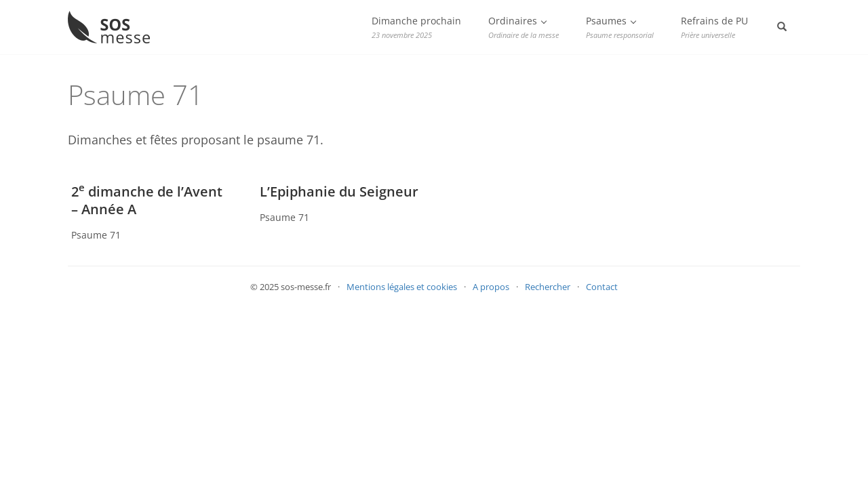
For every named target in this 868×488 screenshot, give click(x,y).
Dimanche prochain (416, 27)
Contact (602, 287)
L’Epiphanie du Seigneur (339, 191)
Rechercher (548, 287)
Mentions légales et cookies (402, 287)
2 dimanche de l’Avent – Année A (147, 200)
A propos (491, 287)
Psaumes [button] (620, 27)
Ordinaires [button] (524, 27)
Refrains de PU (714, 27)
